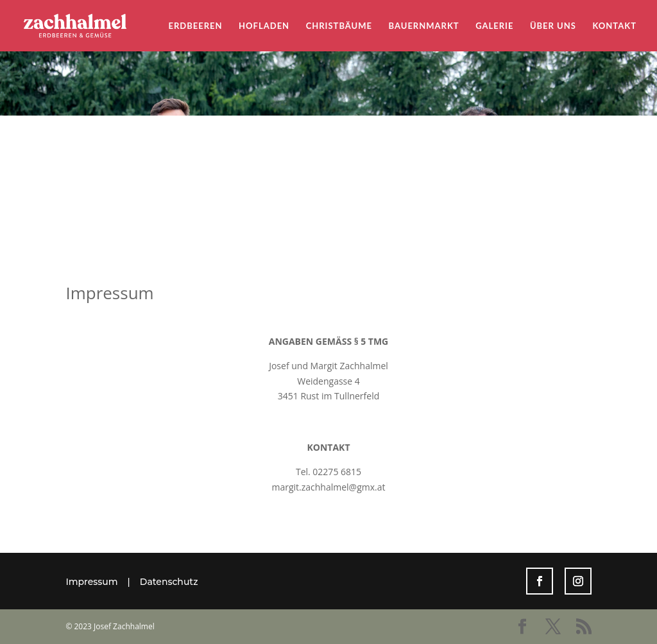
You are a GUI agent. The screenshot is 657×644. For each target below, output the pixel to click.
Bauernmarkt (424, 26)
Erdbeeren (196, 26)
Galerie (494, 26)
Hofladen (264, 26)
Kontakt (614, 26)
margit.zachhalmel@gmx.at (328, 487)
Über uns (553, 26)
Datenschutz (169, 582)
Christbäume (339, 26)
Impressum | (102, 582)
